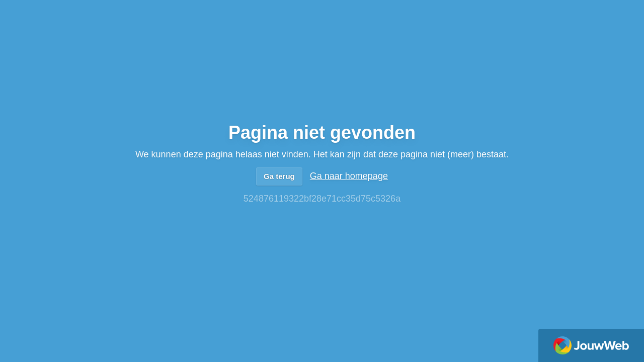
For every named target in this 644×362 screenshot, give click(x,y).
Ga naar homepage (349, 176)
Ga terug (279, 176)
